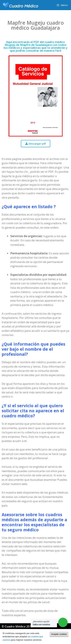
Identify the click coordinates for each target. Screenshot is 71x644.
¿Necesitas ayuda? (41, 623)
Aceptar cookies (59, 634)
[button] (36, 144)
